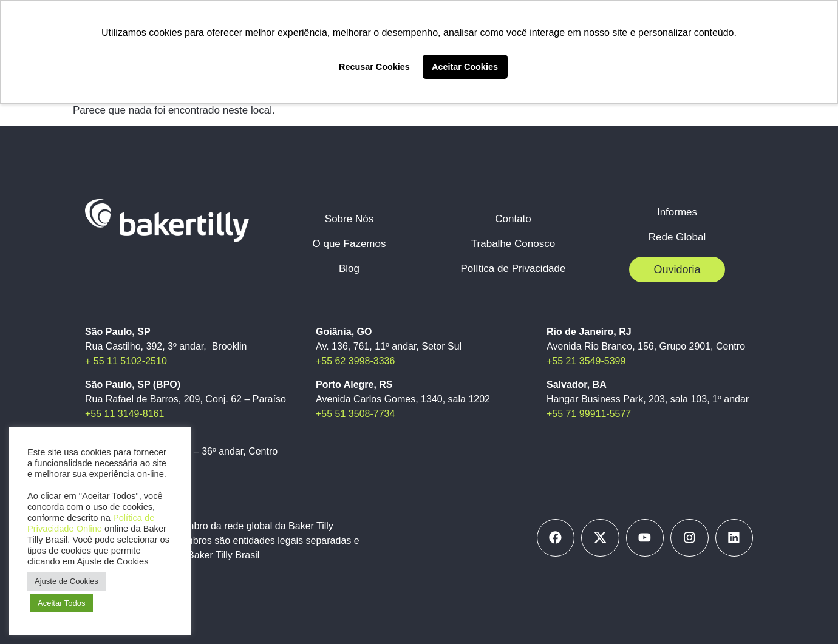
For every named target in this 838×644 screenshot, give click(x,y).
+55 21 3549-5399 (586, 361)
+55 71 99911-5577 (589, 414)
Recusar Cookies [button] (374, 67)
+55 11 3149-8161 (124, 414)
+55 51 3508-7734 (355, 414)
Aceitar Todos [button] (62, 603)
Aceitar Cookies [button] (465, 67)
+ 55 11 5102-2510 (126, 361)
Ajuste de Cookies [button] (66, 581)
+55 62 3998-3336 (355, 361)
